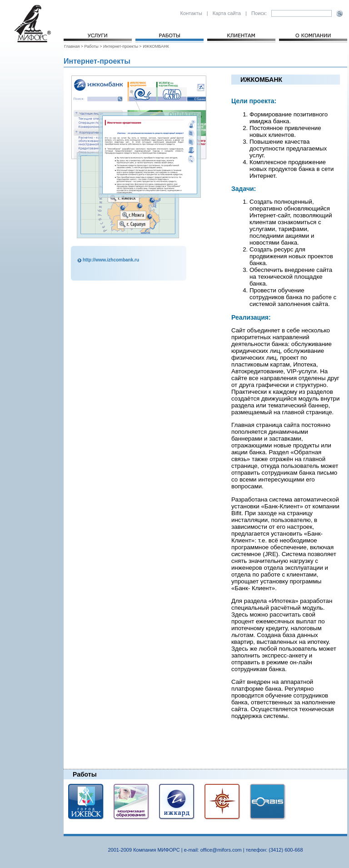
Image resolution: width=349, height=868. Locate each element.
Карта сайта (227, 13)
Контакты (191, 13)
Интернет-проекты (121, 46)
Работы (92, 46)
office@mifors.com (221, 850)
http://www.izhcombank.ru (111, 260)
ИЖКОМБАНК (156, 46)
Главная (72, 46)
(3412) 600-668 (286, 850)
